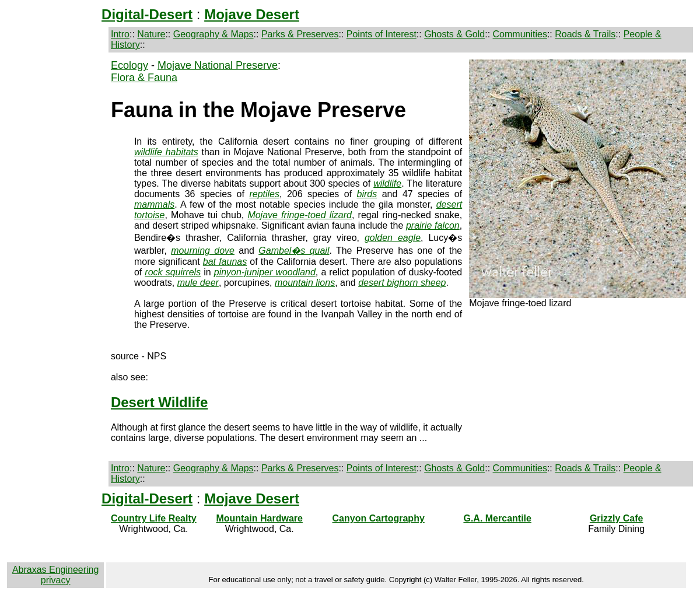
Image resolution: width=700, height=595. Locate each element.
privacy (56, 580)
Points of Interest (381, 34)
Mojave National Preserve (218, 65)
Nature (151, 34)
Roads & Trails (585, 34)
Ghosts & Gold (454, 34)
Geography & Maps (213, 34)
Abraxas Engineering (56, 570)
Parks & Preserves (300, 34)
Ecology (129, 65)
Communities (520, 34)
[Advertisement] (56, 245)
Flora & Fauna (144, 78)
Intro (120, 34)
